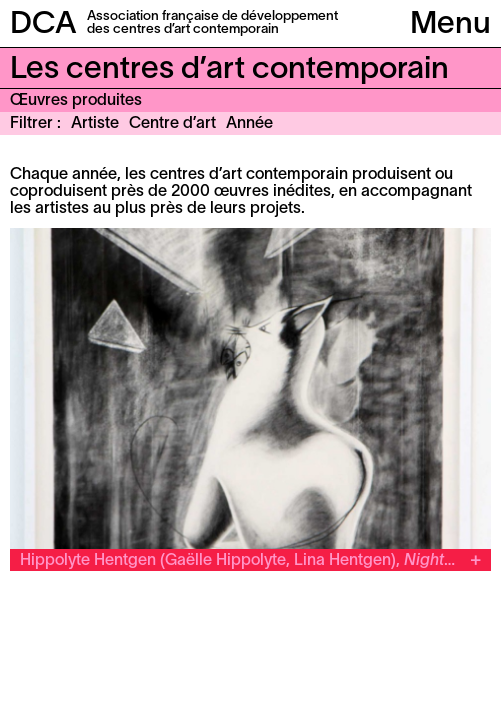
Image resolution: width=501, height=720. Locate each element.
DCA (43, 25)
